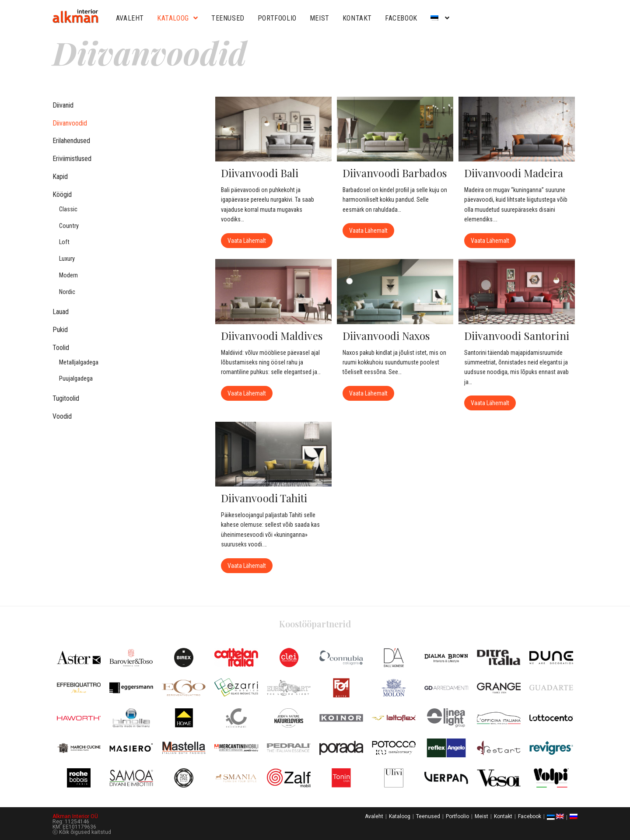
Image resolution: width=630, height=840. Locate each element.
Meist (320, 18)
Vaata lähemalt (250, 239)
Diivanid (63, 105)
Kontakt (357, 18)
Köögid (62, 194)
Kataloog (178, 18)
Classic (68, 209)
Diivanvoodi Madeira (514, 173)
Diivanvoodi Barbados (395, 173)
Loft (64, 242)
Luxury (67, 259)
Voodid (62, 416)
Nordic (67, 292)
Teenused (228, 18)
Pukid (60, 330)
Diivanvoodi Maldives (272, 335)
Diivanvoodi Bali (260, 173)
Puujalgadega (76, 379)
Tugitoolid (66, 398)
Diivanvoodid (70, 123)
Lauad (61, 312)
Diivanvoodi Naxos (386, 335)
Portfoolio (277, 18)
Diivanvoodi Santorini (517, 335)
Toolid (61, 348)
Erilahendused (71, 141)
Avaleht (130, 18)
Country (69, 226)
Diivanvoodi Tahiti (264, 497)
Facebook (401, 18)
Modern (68, 275)
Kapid (60, 177)
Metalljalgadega (79, 362)
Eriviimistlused (72, 159)
